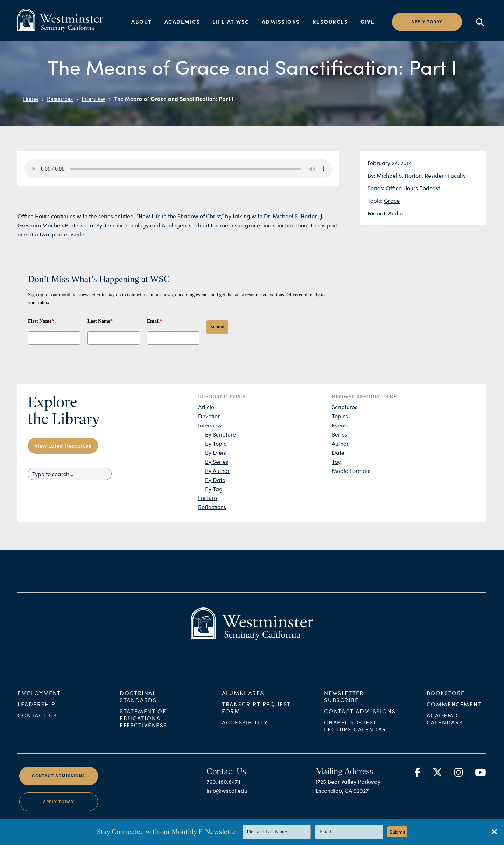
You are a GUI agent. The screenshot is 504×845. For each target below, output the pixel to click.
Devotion (209, 416)
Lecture (208, 498)
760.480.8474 (223, 801)
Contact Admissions (360, 731)
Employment (39, 712)
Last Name (100, 321)
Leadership (37, 724)
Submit (217, 327)
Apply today (427, 22)
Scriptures (345, 407)
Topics (340, 416)
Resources (330, 22)
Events (340, 425)
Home (31, 99)
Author (340, 443)
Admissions (281, 22)
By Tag (214, 489)
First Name (41, 321)
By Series (217, 462)
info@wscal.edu (227, 810)
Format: (378, 213)
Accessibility (245, 742)
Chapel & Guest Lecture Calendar (355, 745)
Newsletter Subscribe (344, 716)
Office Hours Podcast (413, 188)
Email (155, 321)
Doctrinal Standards (138, 716)
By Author (217, 471)
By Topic (216, 443)
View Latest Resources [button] (63, 445)
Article (206, 407)
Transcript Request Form (256, 727)
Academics (182, 22)
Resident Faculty (445, 175)
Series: (377, 188)
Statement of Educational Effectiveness (143, 738)
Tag (337, 462)
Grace (392, 201)
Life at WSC (231, 22)
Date (338, 452)
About (142, 22)
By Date (215, 480)
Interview (93, 99)
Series (339, 434)
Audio (395, 213)
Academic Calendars (445, 738)
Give (367, 22)
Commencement (454, 724)
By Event (216, 452)
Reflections (212, 507)
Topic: (376, 201)
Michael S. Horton (399, 175)
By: (372, 175)
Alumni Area (243, 712)
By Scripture (220, 434)
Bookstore (446, 712)
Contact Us (37, 735)
